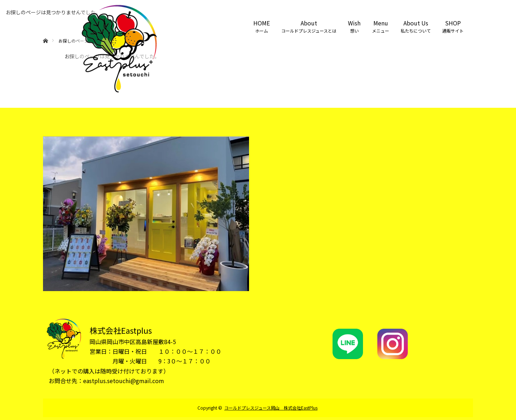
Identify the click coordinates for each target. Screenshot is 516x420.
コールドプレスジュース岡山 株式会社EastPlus (271, 408)
